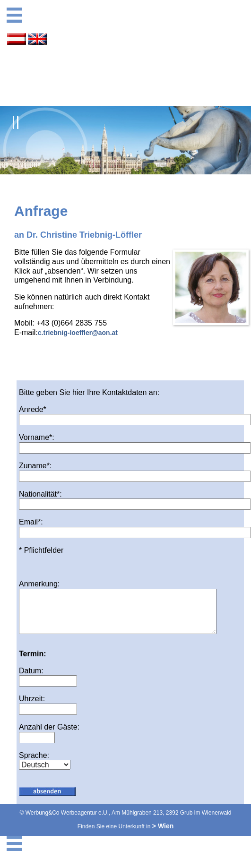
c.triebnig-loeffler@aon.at (78, 333)
